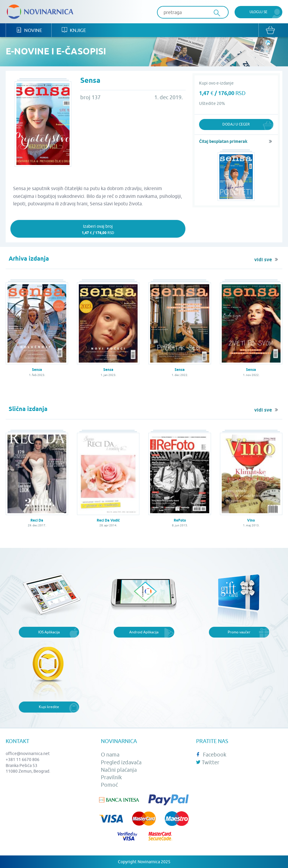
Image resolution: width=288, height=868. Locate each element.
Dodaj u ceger (236, 124)
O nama (110, 755)
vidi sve (263, 260)
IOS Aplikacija (49, 632)
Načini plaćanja (119, 770)
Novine (29, 30)
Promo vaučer (239, 632)
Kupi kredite (49, 707)
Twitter (208, 762)
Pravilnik (111, 777)
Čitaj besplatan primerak (223, 141)
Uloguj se (258, 12)
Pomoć (109, 785)
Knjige (74, 30)
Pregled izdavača (121, 762)
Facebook (211, 755)
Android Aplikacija (144, 632)
